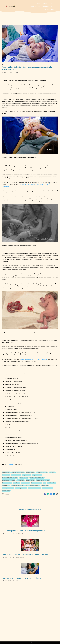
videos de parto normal (48, 488)
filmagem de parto (30, 472)
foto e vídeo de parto (16, 475)
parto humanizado (52, 483)
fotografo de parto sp (7, 483)
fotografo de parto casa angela (43, 480)
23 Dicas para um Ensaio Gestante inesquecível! (24, 531)
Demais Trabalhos (35, 7)
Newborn (44, 4)
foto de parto (52, 472)
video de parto (45, 485)
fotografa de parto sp (37, 475)
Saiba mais (18, 635)
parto (45, 483)
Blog (52, 7)
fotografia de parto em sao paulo (37, 478)
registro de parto (6, 485)
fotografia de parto (24, 478)
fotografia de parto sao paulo (9, 480)
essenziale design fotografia (18, 472)
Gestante (51, 4)
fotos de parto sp (25, 483)
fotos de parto (17, 483)
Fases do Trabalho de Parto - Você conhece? (22, 578)
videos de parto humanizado (34, 488)
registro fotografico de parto (18, 485)
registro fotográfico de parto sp (33, 485)
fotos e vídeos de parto (36, 483)
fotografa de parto (26, 475)
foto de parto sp (6, 475)
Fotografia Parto (21, 480)
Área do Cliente (49, 9)
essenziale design (6, 472)
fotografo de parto (30, 480)
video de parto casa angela (8, 488)
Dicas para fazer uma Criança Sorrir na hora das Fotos (26, 554)
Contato (50, 637)
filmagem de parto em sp (42, 472)
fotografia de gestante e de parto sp (10, 478)
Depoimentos (45, 7)
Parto (38, 4)
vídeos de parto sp (6, 491)
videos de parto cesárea (21, 488)
